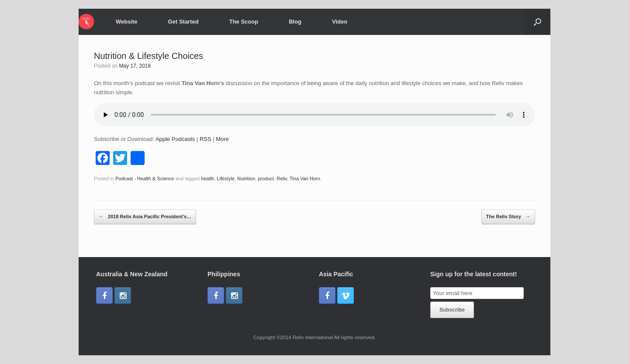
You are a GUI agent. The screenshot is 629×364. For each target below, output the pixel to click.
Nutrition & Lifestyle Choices (149, 56)
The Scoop (244, 22)
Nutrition (246, 179)
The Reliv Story (508, 217)
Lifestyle (226, 179)
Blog (295, 22)
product (266, 179)
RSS (206, 139)
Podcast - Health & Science (145, 179)
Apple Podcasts (175, 139)
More (222, 139)
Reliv (282, 179)
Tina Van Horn (305, 179)
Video (340, 22)
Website (127, 22)
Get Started (183, 22)
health (207, 179)
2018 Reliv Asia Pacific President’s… (145, 217)
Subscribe (452, 310)
